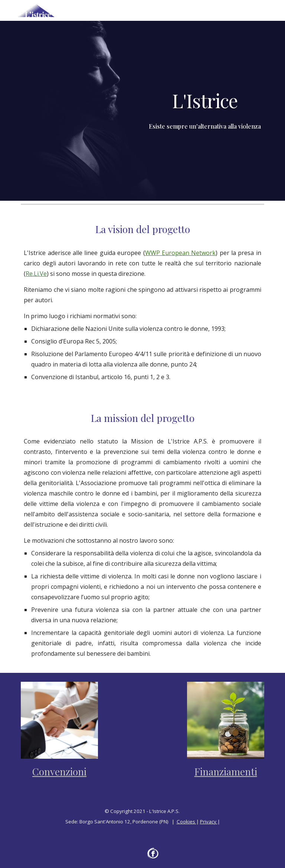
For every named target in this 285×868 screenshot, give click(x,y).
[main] (205, 100)
